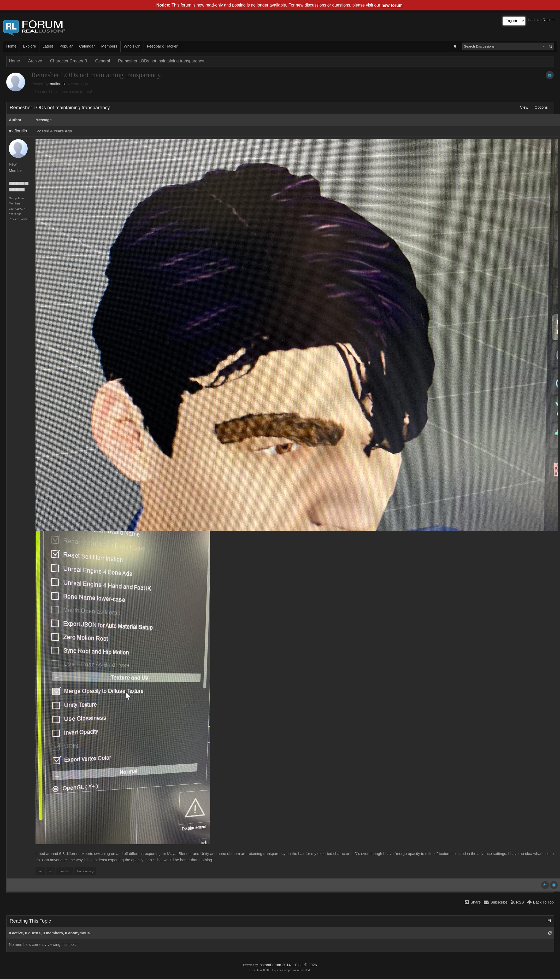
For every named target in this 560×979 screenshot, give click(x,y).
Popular (66, 46)
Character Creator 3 (69, 61)
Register (550, 20)
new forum (392, 5)
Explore (30, 46)
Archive (35, 61)
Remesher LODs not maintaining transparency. (161, 61)
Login (533, 20)
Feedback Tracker (162, 46)
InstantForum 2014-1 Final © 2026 (288, 965)
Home (11, 46)
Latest (48, 46)
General (102, 61)
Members (109, 46)
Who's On (132, 46)
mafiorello (58, 84)
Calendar (87, 46)
